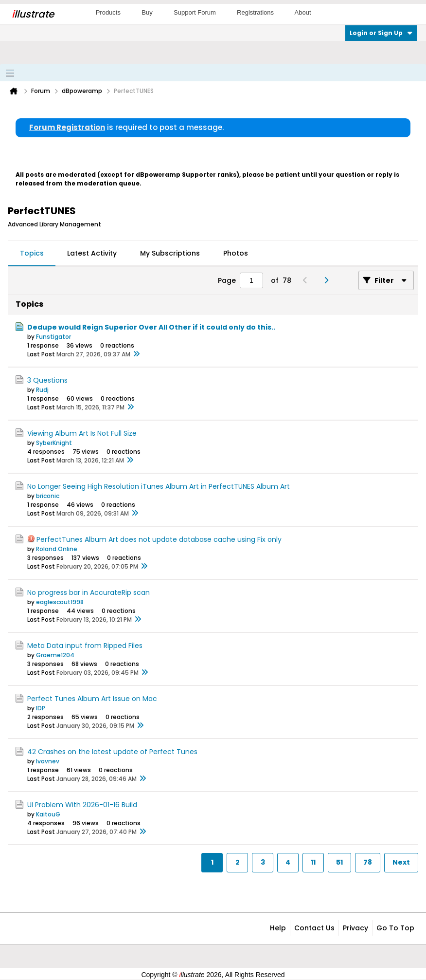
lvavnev (48, 761)
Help (278, 928)
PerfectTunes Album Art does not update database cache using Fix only (159, 539)
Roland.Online (57, 549)
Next (401, 862)
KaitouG (48, 814)
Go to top (395, 928)
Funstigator (53, 337)
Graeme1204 (55, 655)
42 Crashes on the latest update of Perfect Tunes (112, 752)
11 (313, 862)
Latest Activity (92, 253)
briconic (48, 496)
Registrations (255, 12)
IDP (41, 708)
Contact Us (314, 928)
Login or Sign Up (381, 33)
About (303, 12)
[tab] (32, 254)
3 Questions (47, 380)
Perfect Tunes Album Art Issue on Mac (92, 699)
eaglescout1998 (60, 602)
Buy (147, 12)
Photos (236, 253)
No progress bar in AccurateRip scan (89, 592)
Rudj (42, 390)
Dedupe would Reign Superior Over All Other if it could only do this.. (151, 327)
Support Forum (195, 12)
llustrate (33, 14)
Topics (32, 253)
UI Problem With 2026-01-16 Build (82, 805)
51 (339, 862)
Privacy (355, 928)
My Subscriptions (170, 253)
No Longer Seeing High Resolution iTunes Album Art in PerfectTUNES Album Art (159, 486)
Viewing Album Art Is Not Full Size (82, 433)
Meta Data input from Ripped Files (85, 646)
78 (368, 862)
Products (108, 12)
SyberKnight (54, 443)
